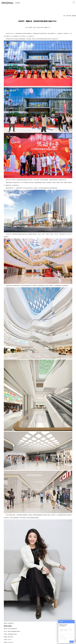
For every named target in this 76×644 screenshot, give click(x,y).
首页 (64, 16)
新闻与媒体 (69, 16)
